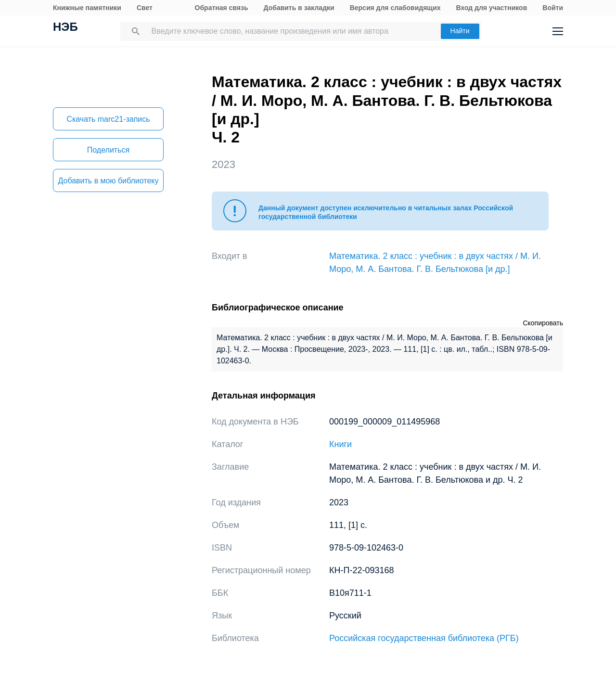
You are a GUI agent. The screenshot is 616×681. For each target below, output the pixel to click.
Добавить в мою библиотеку (108, 181)
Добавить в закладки (299, 8)
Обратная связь (222, 8)
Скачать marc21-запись (108, 119)
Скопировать (543, 323)
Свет (145, 8)
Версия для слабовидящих (395, 8)
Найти (460, 31)
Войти (553, 8)
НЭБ (65, 28)
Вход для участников (492, 8)
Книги (340, 444)
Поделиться (108, 150)
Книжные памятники (87, 8)
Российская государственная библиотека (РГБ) (424, 638)
